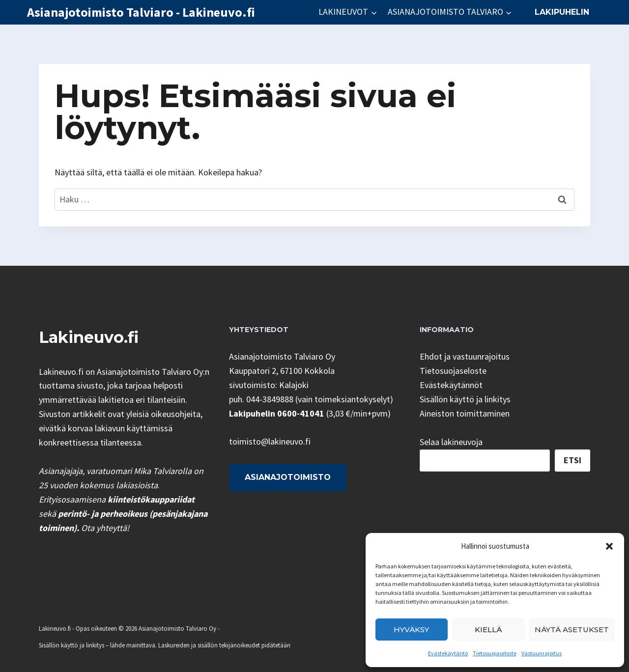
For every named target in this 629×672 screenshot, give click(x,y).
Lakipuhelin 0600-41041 (277, 413)
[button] (609, 546)
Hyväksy (411, 630)
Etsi (572, 460)
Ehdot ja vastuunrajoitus (465, 356)
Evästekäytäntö (448, 653)
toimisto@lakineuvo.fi (270, 441)
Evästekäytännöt (451, 385)
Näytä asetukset (572, 630)
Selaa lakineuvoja (451, 442)
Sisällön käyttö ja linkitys (465, 399)
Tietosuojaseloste (495, 653)
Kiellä (488, 630)
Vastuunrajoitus (542, 653)
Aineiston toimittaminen (465, 413)
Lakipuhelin (562, 12)
